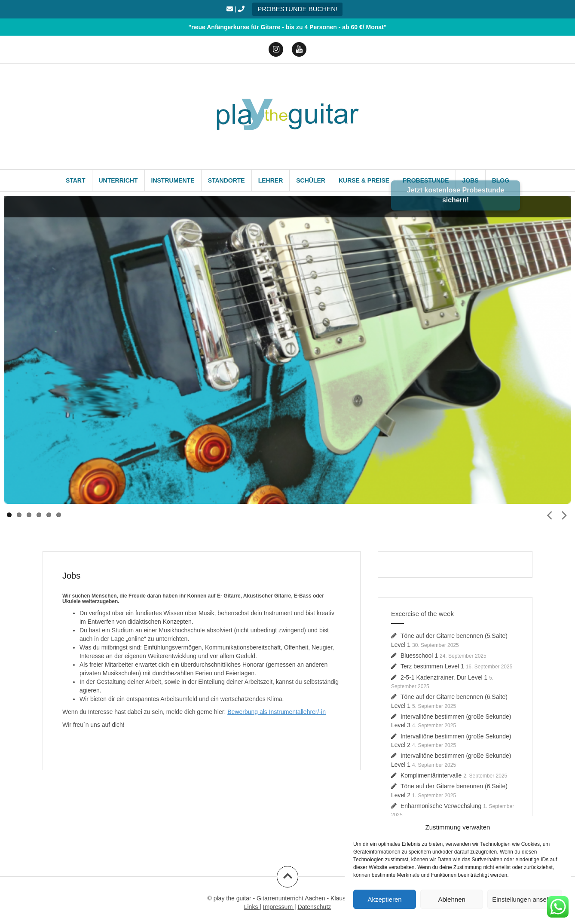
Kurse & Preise (364, 180)
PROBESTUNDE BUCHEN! (297, 9)
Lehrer (271, 180)
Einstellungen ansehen (525, 899)
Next (564, 514)
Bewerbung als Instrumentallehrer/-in (277, 712)
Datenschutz (314, 907)
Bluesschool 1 (419, 656)
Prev (549, 514)
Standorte (226, 180)
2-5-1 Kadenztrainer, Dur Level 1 (444, 677)
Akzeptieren (384, 899)
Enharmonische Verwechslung (441, 806)
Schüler (311, 180)
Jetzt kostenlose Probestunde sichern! (456, 195)
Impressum (279, 907)
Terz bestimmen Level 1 (432, 666)
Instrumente (173, 180)
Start (76, 180)
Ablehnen (451, 899)
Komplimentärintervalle (431, 775)
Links (252, 907)
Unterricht (118, 180)
